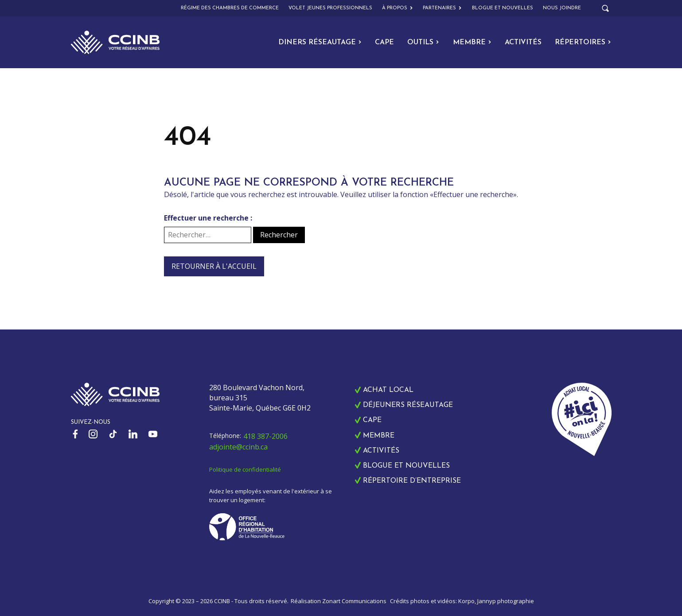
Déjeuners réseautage (408, 405)
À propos (398, 8)
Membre (472, 43)
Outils (423, 43)
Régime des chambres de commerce (230, 8)
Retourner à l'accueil (214, 266)
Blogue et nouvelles (503, 8)
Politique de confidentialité (245, 469)
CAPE (384, 43)
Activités (523, 43)
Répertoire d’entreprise (412, 481)
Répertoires (583, 43)
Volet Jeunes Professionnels (330, 8)
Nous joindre (562, 8)
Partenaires (442, 8)
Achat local (388, 390)
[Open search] (605, 8)
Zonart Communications (354, 601)
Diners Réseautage (320, 43)
